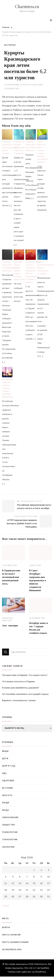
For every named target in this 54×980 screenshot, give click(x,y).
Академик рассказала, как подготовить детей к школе (7, 148)
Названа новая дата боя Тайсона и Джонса (31, 146)
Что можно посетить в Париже (18, 682)
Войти (6, 927)
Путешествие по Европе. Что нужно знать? (25, 675)
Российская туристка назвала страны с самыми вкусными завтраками (7, 388)
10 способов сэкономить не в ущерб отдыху (25, 694)
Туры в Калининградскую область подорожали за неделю (42, 268)
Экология (8, 847)
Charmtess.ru (27, 7)
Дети (5, 759)
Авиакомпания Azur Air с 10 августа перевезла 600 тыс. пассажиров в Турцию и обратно (31, 272)
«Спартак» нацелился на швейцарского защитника (7, 266)
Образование (10, 817)
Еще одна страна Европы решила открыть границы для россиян (19, 271)
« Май (6, 906)
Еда (4, 773)
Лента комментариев (15, 942)
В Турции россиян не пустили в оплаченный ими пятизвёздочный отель (11, 577)
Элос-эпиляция (10, 626)
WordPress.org (12, 950)
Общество (9, 825)
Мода (6, 810)
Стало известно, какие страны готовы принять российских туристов (42, 152)
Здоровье (8, 781)
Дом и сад (9, 766)
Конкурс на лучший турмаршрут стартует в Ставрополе (19, 148)
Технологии (10, 840)
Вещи (5, 751)
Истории (7, 788)
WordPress (41, 972)
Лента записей (11, 935)
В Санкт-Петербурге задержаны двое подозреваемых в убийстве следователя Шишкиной (38, 580)
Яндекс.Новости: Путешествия (28, 85)
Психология (10, 832)
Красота (7, 795)
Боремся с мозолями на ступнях (19, 700)
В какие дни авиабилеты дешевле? (21, 688)
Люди (6, 803)
